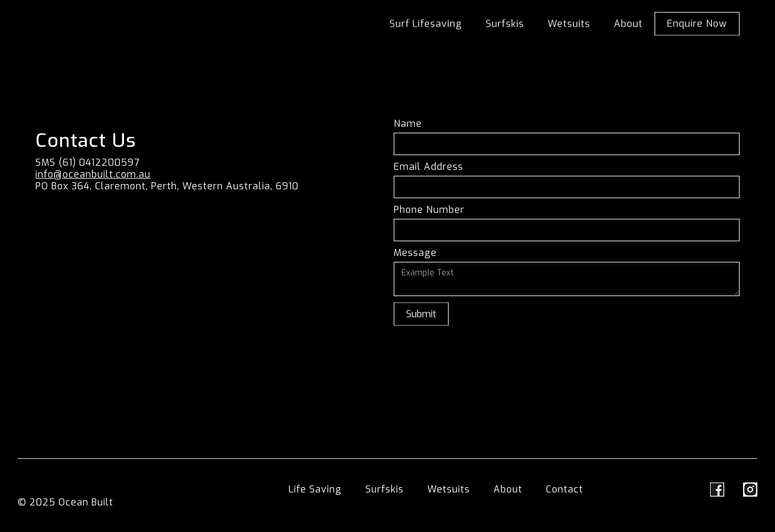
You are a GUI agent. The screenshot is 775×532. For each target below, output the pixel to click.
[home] (120, 12)
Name (408, 124)
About (628, 24)
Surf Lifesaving (426, 24)
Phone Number (429, 210)
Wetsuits (569, 24)
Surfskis (505, 24)
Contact (565, 490)
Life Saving (315, 490)
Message (415, 253)
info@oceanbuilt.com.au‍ (93, 174)
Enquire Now (697, 24)
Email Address (429, 167)
